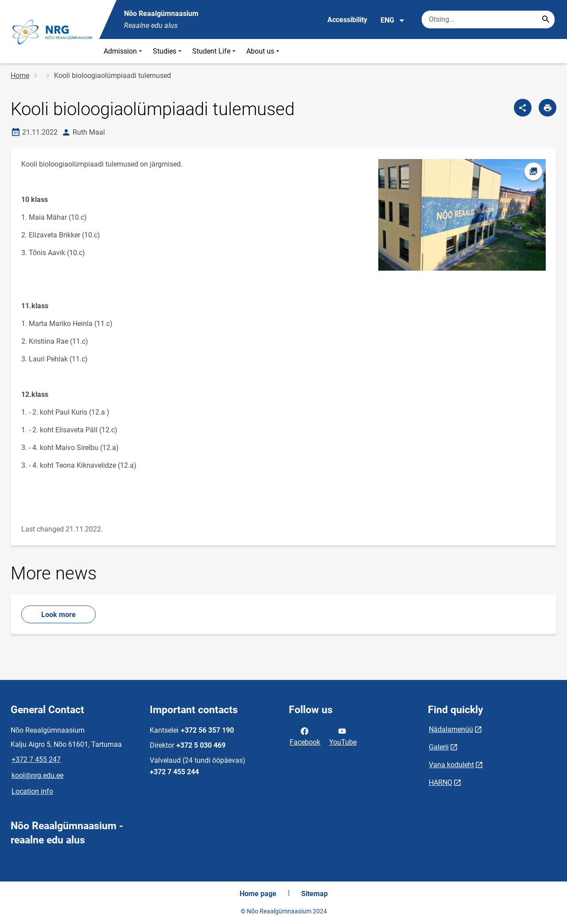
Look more (58, 615)
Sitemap (315, 894)
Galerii (439, 747)
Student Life (215, 51)
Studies (168, 51)
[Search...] (546, 19)
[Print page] (548, 108)
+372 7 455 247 (36, 759)
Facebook (305, 736)
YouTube (343, 736)
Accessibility (347, 20)
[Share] (523, 108)
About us (264, 51)
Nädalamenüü (451, 729)
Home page (258, 894)
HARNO (441, 782)
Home (20, 76)
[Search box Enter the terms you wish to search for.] (488, 19)
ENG (393, 20)
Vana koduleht (451, 765)
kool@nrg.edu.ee (37, 775)
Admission (124, 51)
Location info (32, 791)
